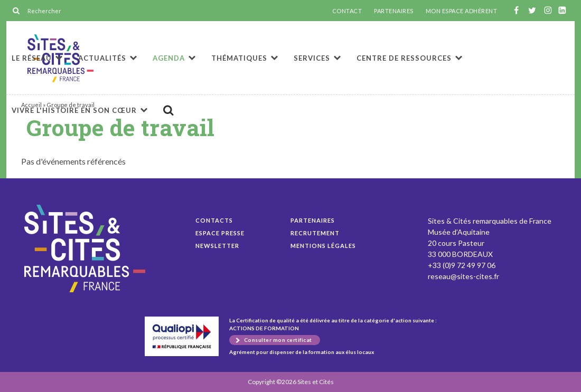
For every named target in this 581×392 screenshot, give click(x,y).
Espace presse (220, 233)
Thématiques (239, 58)
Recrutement (315, 233)
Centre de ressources (404, 58)
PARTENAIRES (394, 11)
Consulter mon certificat (278, 340)
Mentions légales (323, 246)
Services (312, 58)
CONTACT (347, 11)
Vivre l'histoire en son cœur (74, 110)
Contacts (214, 220)
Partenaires (313, 220)
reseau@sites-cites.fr (463, 276)
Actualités (102, 58)
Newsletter (217, 246)
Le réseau (32, 58)
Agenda (169, 58)
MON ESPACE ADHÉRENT (462, 11)
